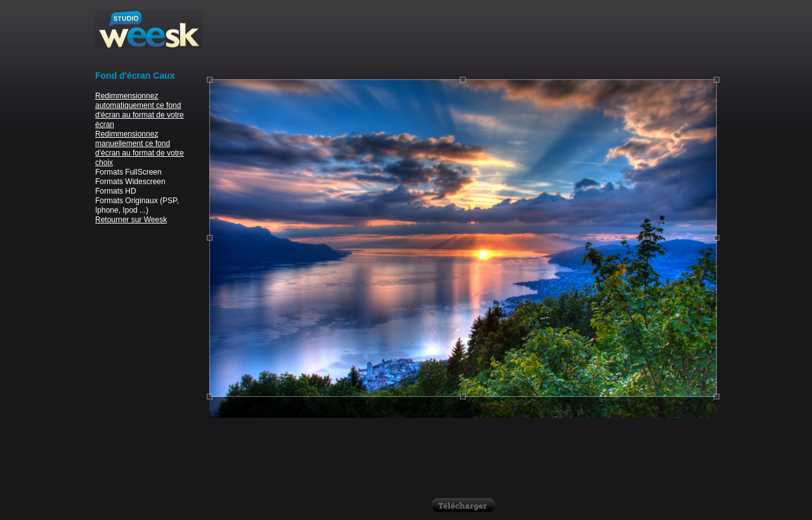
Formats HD (116, 191)
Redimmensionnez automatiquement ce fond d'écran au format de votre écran (140, 110)
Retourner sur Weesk (131, 220)
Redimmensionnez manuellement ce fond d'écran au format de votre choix (140, 148)
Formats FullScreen (128, 172)
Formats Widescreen (130, 182)
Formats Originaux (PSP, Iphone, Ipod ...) (137, 205)
